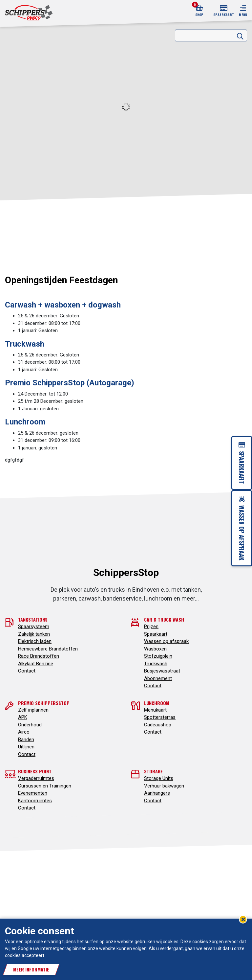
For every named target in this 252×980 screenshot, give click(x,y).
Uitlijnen (26, 747)
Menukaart (155, 710)
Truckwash (156, 664)
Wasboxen (155, 649)
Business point (35, 771)
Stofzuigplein (158, 656)
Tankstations (33, 619)
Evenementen (33, 793)
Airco (24, 732)
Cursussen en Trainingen (45, 786)
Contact (27, 671)
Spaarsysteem (34, 627)
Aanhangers (157, 793)
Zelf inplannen (33, 710)
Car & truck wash (164, 619)
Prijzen (151, 627)
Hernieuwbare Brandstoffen (48, 649)
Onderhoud (30, 725)
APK (23, 717)
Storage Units (159, 778)
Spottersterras (160, 717)
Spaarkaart (156, 634)
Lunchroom (157, 703)
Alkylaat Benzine (36, 664)
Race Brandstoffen (39, 656)
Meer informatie (31, 969)
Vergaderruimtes (36, 778)
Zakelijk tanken (34, 634)
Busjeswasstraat (162, 671)
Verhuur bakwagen (164, 786)
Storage (153, 771)
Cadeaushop (158, 725)
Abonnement (158, 678)
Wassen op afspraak (166, 641)
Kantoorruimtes (35, 801)
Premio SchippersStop (44, 703)
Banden (26, 740)
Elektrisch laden (35, 641)
